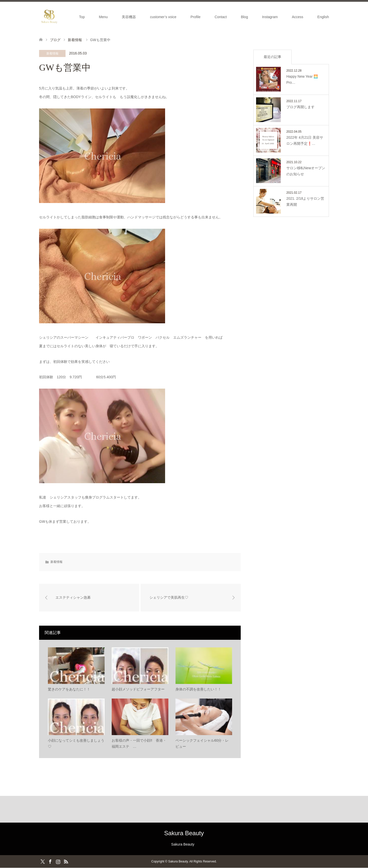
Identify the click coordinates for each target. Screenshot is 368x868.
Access (298, 17)
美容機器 (129, 17)
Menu (103, 17)
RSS (66, 861)
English (323, 17)
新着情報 (52, 53)
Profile (196, 17)
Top (82, 17)
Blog (244, 17)
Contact (221, 17)
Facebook (50, 861)
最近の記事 (272, 57)
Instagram (270, 17)
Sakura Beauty (184, 833)
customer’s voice (163, 17)
